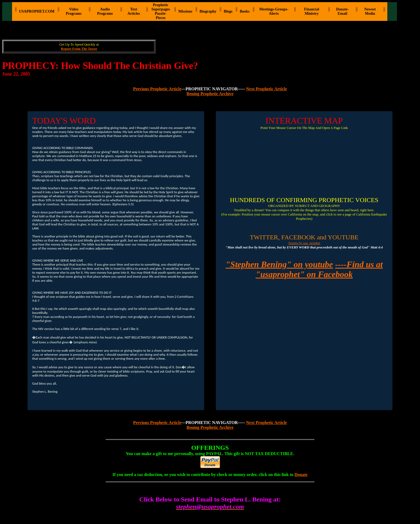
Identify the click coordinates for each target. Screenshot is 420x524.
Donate (301, 475)
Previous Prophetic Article (157, 89)
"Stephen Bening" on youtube (279, 264)
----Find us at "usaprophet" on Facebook (319, 269)
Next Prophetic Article (267, 89)
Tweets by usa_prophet (304, 243)
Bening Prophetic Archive (210, 94)
